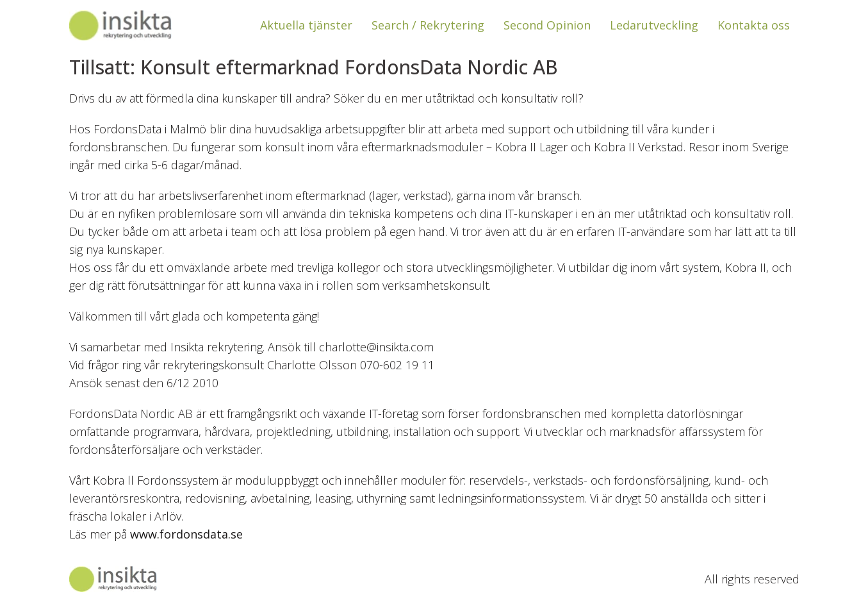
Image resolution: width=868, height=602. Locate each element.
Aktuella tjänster (306, 25)
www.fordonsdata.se (186, 534)
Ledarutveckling (654, 25)
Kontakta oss (754, 25)
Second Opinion (547, 25)
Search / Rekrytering (428, 25)
